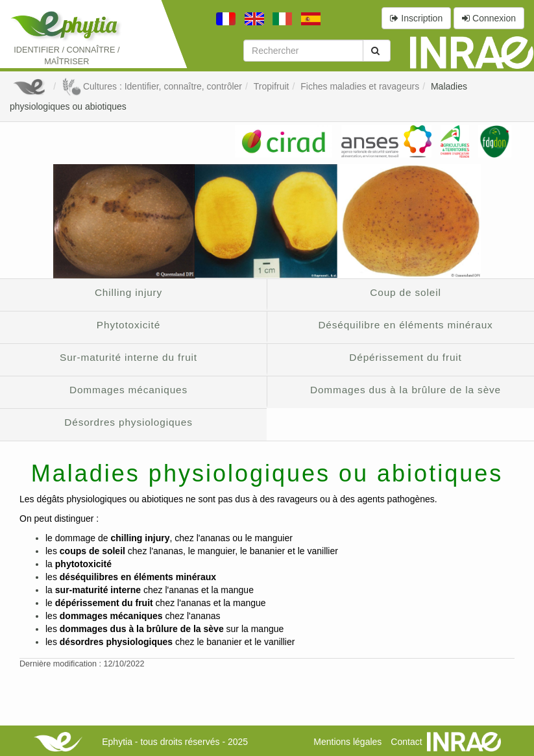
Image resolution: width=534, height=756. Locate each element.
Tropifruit (272, 86)
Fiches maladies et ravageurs (360, 86)
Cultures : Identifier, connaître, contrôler (152, 86)
